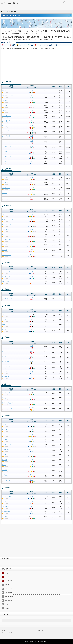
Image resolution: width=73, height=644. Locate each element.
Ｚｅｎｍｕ (5, 440)
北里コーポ (5, 361)
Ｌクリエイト (6, 398)
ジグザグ (5, 425)
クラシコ (5, 193)
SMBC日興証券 (8, 593)
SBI (7, 45)
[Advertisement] (36, 65)
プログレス (5, 435)
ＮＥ (3, 198)
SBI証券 (7, 573)
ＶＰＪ (4, 455)
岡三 (32, 440)
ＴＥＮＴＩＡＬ (7, 496)
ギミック (5, 126)
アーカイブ (4, 618)
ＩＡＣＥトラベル (7, 408)
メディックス (6, 475)
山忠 (3, 314)
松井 (32, 45)
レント (4, 351)
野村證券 (7, 604)
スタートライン (7, 116)
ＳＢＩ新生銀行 (7, 136)
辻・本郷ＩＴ (6, 121)
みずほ (32, 116)
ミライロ (5, 460)
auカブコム (41, 45)
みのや (4, 325)
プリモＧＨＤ (6, 366)
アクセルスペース (7, 298)
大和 (32, 106)
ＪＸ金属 (5, 470)
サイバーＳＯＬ (7, 225)
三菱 (32, 91)
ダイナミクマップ (7, 445)
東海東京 (32, 408)
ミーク (4, 465)
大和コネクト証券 (9, 596)
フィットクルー (7, 151)
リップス (5, 346)
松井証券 (7, 585)
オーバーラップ (7, 255)
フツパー (5, 111)
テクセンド (5, 214)
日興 (32, 101)
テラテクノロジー (7, 96)
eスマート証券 (8, 589)
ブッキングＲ (6, 502)
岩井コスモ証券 (9, 600)
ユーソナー (5, 230)
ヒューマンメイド (7, 178)
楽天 (14, 45)
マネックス (23, 45)
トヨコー (5, 430)
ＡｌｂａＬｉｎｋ (7, 146)
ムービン (5, 245)
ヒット (4, 330)
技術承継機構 (6, 512)
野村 (32, 126)
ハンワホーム (6, 188)
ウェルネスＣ (6, 371)
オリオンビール (7, 276)
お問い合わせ (40, 630)
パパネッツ (5, 450)
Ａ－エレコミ (6, 393)
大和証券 (7, 608)
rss (64, 2)
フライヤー (5, 507)
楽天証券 (7, 577)
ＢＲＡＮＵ (5, 161)
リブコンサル (6, 101)
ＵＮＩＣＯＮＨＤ (7, 271)
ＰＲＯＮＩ (5, 106)
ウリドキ (5, 250)
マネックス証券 (9, 581)
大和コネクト (53, 45)
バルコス (5, 517)
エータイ (5, 356)
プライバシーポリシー (8, 633)
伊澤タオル (5, 376)
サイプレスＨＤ (7, 235)
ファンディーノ (7, 156)
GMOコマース (6, 281)
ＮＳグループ (6, 141)
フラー (4, 319)
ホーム (4, 630)
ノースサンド (6, 183)
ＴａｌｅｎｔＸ (7, 480)
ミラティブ (5, 131)
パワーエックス (7, 91)
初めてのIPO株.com (35, 642)
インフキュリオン (7, 220)
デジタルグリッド (7, 403)
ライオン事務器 (7, 240)
